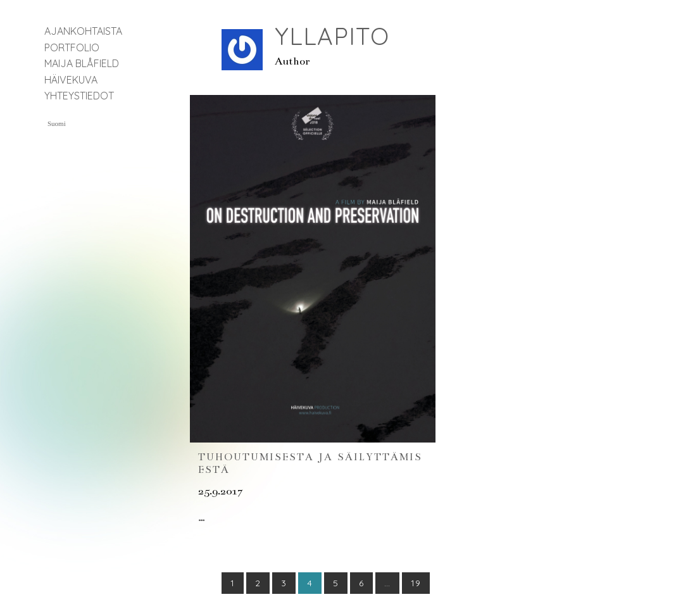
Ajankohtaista (83, 31)
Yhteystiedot (79, 96)
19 (416, 583)
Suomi (57, 124)
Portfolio (72, 47)
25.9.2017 (221, 491)
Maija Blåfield (82, 63)
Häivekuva (71, 80)
